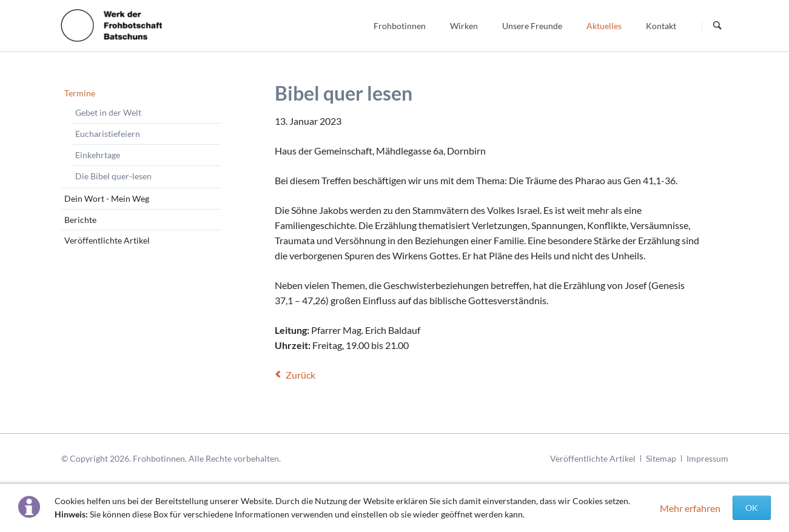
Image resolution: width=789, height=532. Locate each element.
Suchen (717, 26)
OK (752, 507)
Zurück (300, 375)
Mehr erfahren (690, 508)
